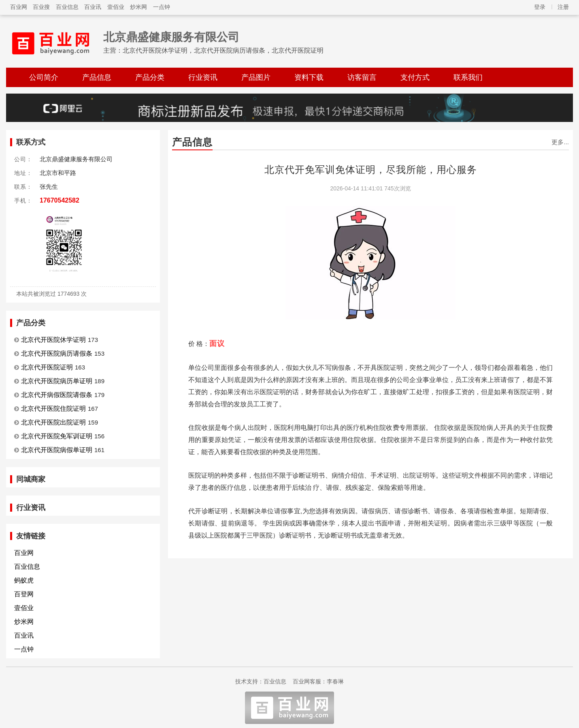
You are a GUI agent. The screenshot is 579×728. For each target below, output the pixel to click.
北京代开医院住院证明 (53, 409)
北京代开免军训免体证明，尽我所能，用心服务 (371, 170)
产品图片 (256, 77)
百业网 (19, 7)
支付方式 (415, 77)
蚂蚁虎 (24, 580)
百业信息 (67, 7)
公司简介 (44, 77)
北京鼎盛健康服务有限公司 (171, 37)
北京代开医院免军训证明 (57, 436)
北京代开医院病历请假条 (57, 353)
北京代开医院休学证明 (53, 340)
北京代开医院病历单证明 (57, 381)
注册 (563, 7)
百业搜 (41, 7)
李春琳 (335, 681)
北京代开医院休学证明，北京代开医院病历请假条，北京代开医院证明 (223, 50)
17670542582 (60, 200)
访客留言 (362, 77)
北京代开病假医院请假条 (57, 395)
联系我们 (468, 77)
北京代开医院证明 (47, 367)
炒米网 (138, 7)
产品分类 (150, 77)
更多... (560, 142)
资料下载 (309, 77)
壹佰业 (116, 7)
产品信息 (97, 77)
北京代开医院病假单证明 (57, 450)
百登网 (24, 594)
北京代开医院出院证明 (53, 422)
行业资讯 (203, 77)
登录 (540, 7)
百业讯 (93, 7)
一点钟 (162, 7)
